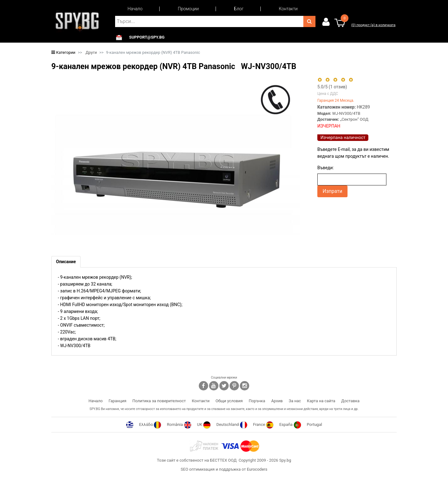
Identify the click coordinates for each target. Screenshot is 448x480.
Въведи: (326, 168)
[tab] (66, 262)
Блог (239, 9)
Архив (277, 401)
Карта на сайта (321, 401)
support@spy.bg (147, 37)
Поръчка (257, 401)
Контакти (288, 9)
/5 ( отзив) (332, 87)
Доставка (350, 401)
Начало (135, 9)
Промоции (188, 9)
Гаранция (117, 401)
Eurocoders (257, 469)
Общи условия (229, 401)
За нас (295, 401)
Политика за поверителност (159, 401)
